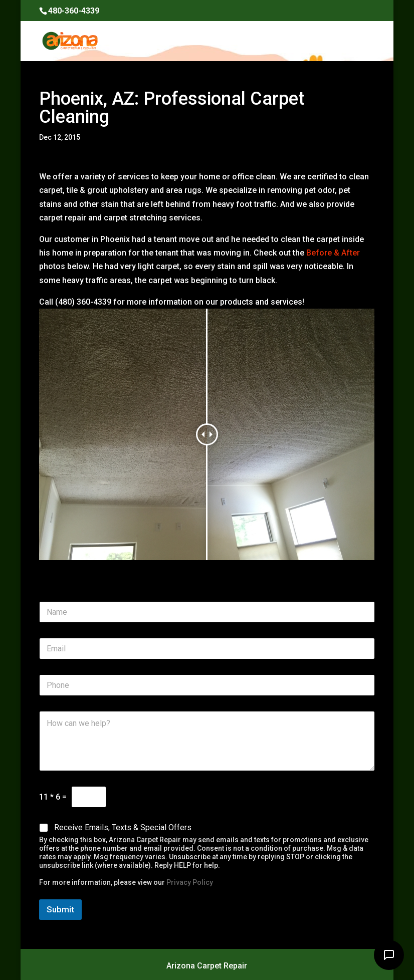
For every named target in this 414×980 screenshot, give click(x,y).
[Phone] (207, 685)
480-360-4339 (74, 11)
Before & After (333, 253)
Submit (60, 909)
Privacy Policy (190, 882)
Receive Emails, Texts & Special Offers (123, 827)
